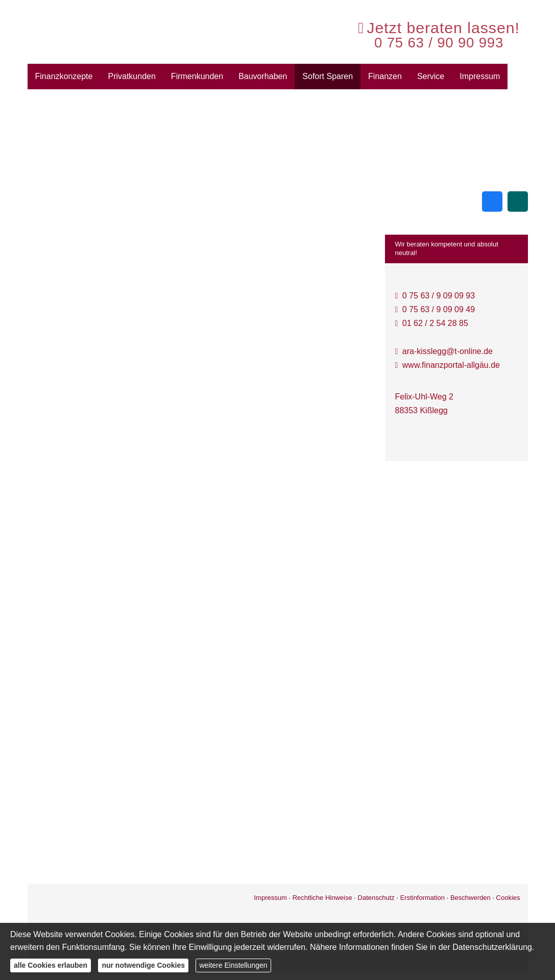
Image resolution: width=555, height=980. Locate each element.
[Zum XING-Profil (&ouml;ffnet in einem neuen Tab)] (518, 202)
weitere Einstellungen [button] (233, 965)
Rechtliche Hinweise (322, 898)
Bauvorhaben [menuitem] (263, 76)
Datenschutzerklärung (492, 947)
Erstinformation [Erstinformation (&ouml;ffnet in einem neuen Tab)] (423, 898)
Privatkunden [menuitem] (131, 76)
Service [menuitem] (431, 76)
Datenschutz (376, 898)
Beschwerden (470, 898)
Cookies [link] (508, 898)
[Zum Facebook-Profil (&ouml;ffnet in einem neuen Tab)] (492, 202)
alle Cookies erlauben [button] (51, 965)
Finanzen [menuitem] (385, 76)
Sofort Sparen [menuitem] (328, 76)
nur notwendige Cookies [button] (143, 965)
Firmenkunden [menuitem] (197, 76)
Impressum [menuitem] (480, 76)
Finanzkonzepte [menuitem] (64, 76)
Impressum (270, 898)
